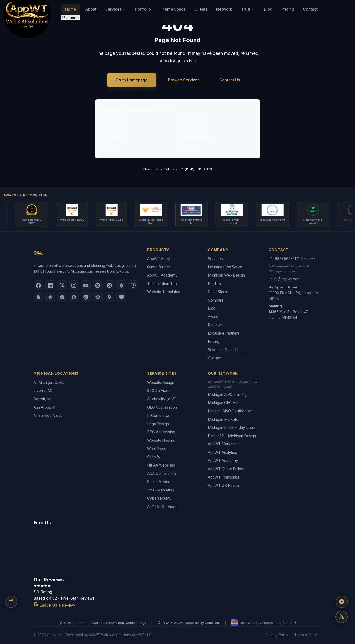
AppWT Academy (162, 276)
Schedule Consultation (227, 350)
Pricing (288, 9)
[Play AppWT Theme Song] (341, 602)
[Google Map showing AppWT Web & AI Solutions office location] (177, 550)
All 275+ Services (162, 507)
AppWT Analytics (162, 259)
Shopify (154, 457)
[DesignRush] (38, 297)
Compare (216, 300)
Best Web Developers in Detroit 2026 (264, 623)
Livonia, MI (43, 391)
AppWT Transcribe (224, 478)
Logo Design (115, 138)
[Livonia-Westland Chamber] (98, 297)
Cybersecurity (159, 499)
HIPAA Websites (161, 466)
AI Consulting (116, 129)
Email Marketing (161, 490)
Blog (268, 9)
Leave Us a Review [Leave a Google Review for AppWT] (54, 605)
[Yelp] (121, 286)
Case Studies (219, 292)
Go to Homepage (132, 80)
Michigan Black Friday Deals (232, 428)
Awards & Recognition (26, 195)
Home (71, 9)
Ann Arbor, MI (45, 407)
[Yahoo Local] (121, 297)
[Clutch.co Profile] (109, 286)
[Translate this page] (341, 617)
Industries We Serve (225, 267)
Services (215, 259)
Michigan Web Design (226, 276)
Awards (214, 317)
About (91, 9)
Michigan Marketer (224, 419)
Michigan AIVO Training (227, 395)
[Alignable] (74, 297)
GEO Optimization (162, 407)
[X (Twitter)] (62, 286)
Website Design (161, 383)
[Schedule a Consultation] (11, 602)
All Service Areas (48, 416)
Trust (248, 9)
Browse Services (184, 80)
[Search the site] (71, 17)
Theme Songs (173, 9)
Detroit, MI (43, 399)
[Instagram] (74, 286)
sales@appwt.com (285, 279)
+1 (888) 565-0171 (196, 169)
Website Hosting (161, 441)
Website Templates (164, 292)
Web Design (114, 119)
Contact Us (230, 80)
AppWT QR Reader (224, 486)
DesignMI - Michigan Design (232, 436)
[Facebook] (38, 286)
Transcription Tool (162, 284)
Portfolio (143, 9)
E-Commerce (191, 129)
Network (224, 9)
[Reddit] (86, 297)
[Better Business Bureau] (133, 286)
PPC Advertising (161, 432)
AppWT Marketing (223, 444)
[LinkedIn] (50, 286)
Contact (310, 9)
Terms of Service (308, 635)
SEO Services (192, 119)
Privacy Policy (277, 635)
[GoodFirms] (50, 297)
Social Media (158, 482)
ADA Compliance (161, 474)
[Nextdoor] (62, 297)
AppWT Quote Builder (226, 469)
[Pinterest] (98, 286)
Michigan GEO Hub (224, 403)
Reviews (215, 325)
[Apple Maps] (109, 297)
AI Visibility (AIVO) (196, 138)
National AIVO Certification (230, 411)
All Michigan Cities (49, 383)
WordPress (157, 449)
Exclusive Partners (224, 333)
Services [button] (116, 9)
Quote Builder (159, 267)
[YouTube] (86, 286)
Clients (201, 9)
